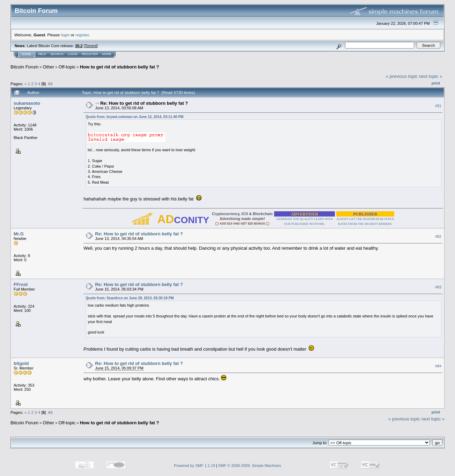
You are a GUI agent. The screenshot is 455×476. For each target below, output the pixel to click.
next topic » (431, 76)
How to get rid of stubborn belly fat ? (120, 67)
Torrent (91, 46)
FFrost (21, 284)
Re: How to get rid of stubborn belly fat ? (144, 103)
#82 (438, 236)
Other (49, 67)
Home (26, 54)
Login (73, 54)
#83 (438, 287)
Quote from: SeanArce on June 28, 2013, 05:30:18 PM (130, 298)
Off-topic (67, 67)
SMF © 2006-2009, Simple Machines (250, 466)
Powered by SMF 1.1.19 (195, 466)
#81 (438, 106)
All (50, 84)
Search (57, 54)
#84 (438, 366)
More (107, 54)
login (65, 35)
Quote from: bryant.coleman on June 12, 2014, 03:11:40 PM (134, 117)
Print (436, 83)
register (82, 35)
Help (42, 54)
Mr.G (19, 234)
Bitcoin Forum (24, 67)
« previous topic (402, 76)
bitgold (21, 363)
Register (90, 54)
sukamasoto (27, 103)
